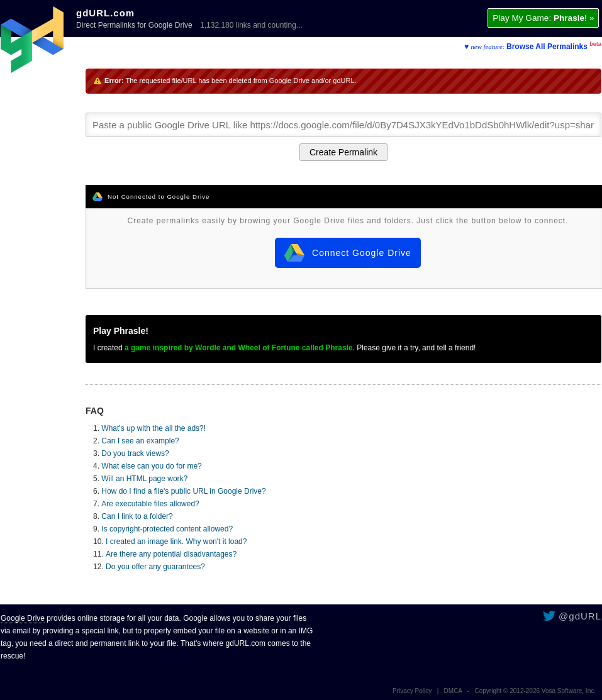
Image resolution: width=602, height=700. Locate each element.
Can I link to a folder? (137, 516)
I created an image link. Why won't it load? (176, 542)
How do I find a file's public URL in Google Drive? (183, 491)
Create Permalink (343, 152)
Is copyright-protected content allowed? (167, 529)
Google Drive (23, 618)
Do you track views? (135, 453)
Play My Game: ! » (543, 18)
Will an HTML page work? (144, 479)
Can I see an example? (140, 441)
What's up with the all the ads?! (153, 428)
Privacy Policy (412, 691)
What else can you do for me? (151, 466)
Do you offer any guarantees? (155, 567)
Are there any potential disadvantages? (171, 554)
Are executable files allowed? (150, 504)
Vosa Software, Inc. (569, 691)
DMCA (453, 691)
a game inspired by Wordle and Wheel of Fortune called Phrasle (239, 348)
